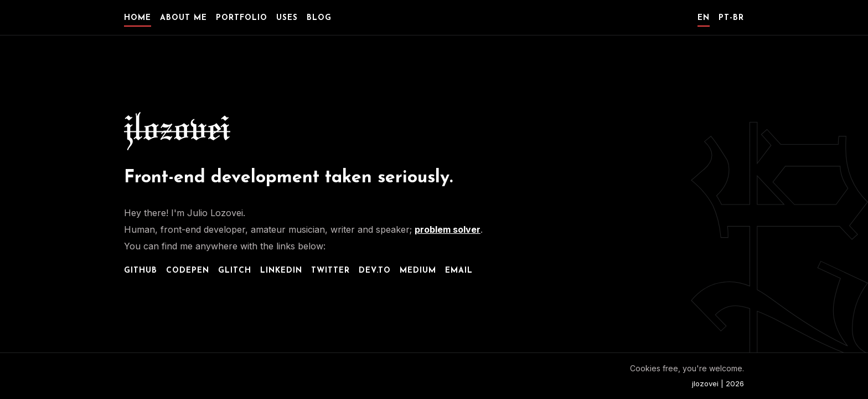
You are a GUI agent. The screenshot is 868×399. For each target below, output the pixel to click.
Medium (418, 271)
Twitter (330, 271)
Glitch (235, 271)
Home (138, 18)
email (459, 271)
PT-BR (731, 18)
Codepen (188, 271)
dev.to (375, 271)
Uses (287, 18)
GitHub (141, 271)
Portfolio (242, 18)
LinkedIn (281, 271)
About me (184, 18)
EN (704, 18)
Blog (319, 18)
